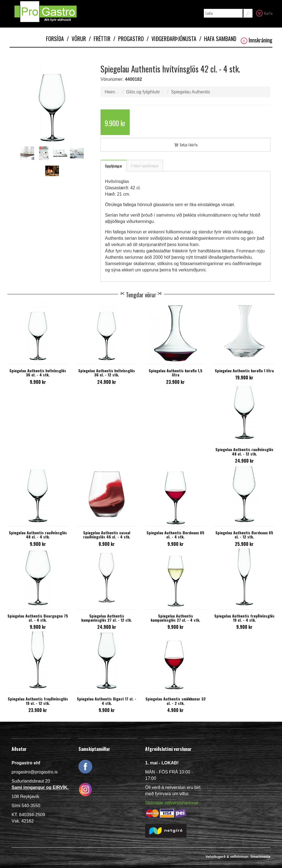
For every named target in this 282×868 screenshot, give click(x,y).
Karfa (264, 13)
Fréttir (100, 39)
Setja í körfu (186, 145)
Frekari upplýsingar (145, 165)
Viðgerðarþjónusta (171, 39)
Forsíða (55, 39)
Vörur (76, 39)
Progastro (128, 39)
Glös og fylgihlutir (143, 92)
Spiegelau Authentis (190, 92)
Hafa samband (218, 39)
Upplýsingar (114, 166)
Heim (110, 92)
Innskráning (257, 40)
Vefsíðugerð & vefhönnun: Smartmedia (238, 857)
